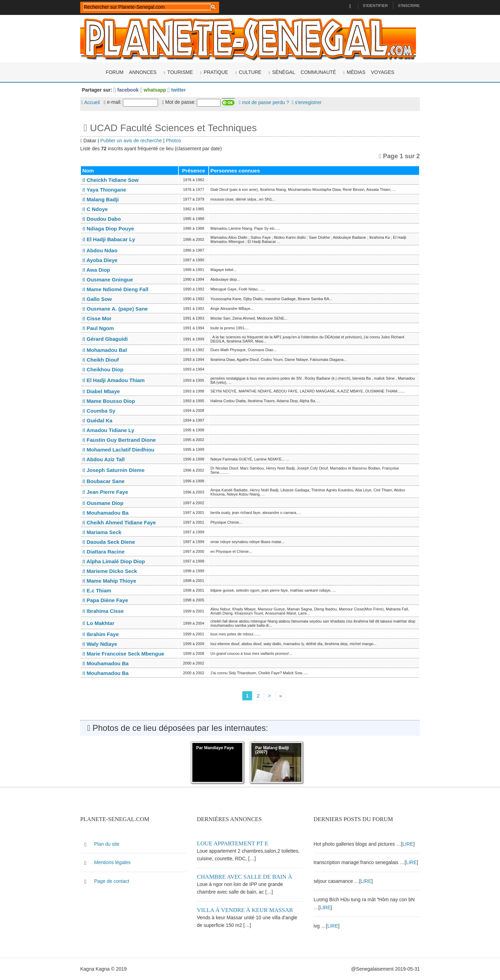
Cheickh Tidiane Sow (110, 180)
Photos (174, 141)
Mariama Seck (102, 532)
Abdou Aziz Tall (103, 459)
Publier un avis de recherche (131, 141)
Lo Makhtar (98, 623)
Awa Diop (96, 270)
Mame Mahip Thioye (109, 581)
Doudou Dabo (102, 219)
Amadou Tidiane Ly (108, 430)
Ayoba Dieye (100, 260)
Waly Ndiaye (100, 644)
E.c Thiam (97, 590)
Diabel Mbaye (101, 391)
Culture (250, 72)
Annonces (143, 72)
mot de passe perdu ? (264, 102)
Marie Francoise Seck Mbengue (123, 654)
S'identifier (375, 6)
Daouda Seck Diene (109, 542)
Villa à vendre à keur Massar (245, 910)
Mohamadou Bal (105, 350)
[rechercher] (147, 7)
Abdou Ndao (100, 250)
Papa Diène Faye (105, 600)
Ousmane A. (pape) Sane (115, 309)
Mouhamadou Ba (105, 513)
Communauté (318, 72)
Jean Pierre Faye (105, 492)
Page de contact (112, 881)
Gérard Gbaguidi (105, 339)
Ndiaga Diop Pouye (108, 229)
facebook (126, 90)
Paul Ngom (98, 328)
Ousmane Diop (103, 503)
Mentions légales (112, 862)
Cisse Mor (97, 318)
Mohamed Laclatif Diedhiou (118, 450)
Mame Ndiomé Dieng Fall (115, 289)
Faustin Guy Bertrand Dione (119, 440)
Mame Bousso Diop (109, 401)
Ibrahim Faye (101, 634)
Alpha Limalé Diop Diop (114, 561)
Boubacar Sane (103, 481)
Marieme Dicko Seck (110, 571)
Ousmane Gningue (108, 280)
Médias (356, 72)
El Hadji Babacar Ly (109, 239)
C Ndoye (95, 209)
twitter (177, 90)
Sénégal (284, 72)
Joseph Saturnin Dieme (113, 470)
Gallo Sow (97, 299)
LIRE (408, 844)
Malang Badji (101, 199)
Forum (114, 72)
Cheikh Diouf (101, 360)
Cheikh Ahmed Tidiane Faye (119, 522)
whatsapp (153, 90)
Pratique (216, 72)
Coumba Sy (99, 411)
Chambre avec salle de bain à (244, 877)
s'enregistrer (307, 102)
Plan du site (107, 844)
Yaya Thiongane (104, 190)
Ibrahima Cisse (103, 611)
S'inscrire (409, 6)
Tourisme (180, 72)
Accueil (90, 102)
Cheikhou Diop (103, 369)
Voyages (382, 72)
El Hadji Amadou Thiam (113, 380)
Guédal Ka (97, 420)
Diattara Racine (103, 552)
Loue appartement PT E (232, 843)
